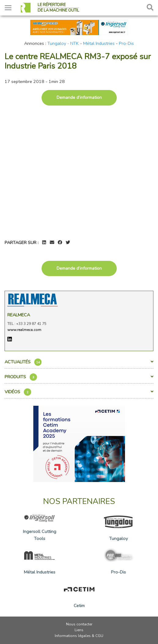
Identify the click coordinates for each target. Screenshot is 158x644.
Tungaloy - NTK (63, 43)
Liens (79, 630)
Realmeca (19, 315)
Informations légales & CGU (79, 636)
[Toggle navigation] (8, 8)
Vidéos (79, 392)
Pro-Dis (126, 43)
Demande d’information (79, 97)
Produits (79, 377)
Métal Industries (99, 43)
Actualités (79, 362)
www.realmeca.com (24, 330)
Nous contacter (79, 624)
